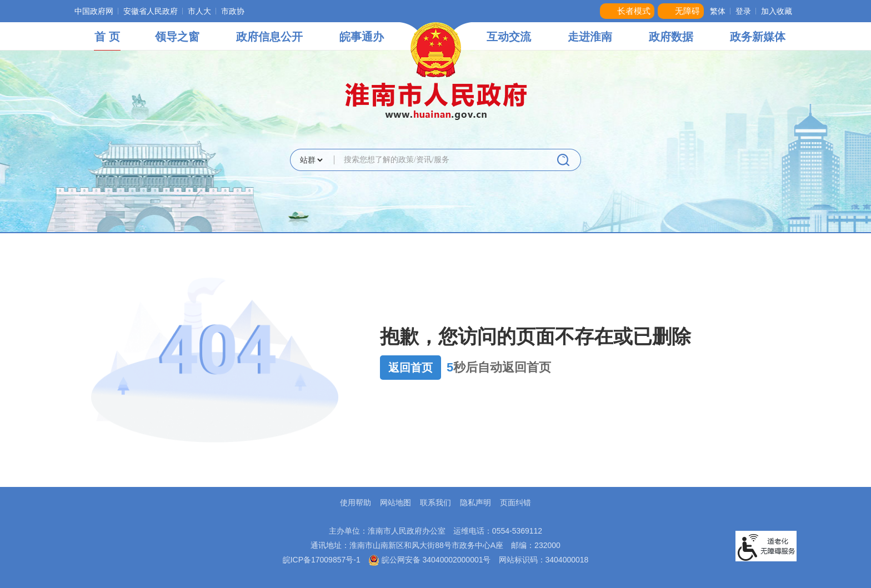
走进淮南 (590, 37)
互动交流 (509, 37)
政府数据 (671, 37)
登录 (743, 11)
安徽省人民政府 (151, 11)
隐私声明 (475, 502)
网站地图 (396, 502)
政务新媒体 (758, 37)
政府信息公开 (269, 37)
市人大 (199, 11)
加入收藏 (777, 11)
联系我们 (436, 502)
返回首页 (411, 368)
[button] (627, 11)
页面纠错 (515, 502)
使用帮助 (356, 502)
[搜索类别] (311, 160)
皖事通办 (362, 37)
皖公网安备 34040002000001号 (430, 560)
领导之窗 (177, 37)
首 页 (107, 37)
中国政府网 (94, 11)
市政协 (233, 11)
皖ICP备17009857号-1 (322, 560)
